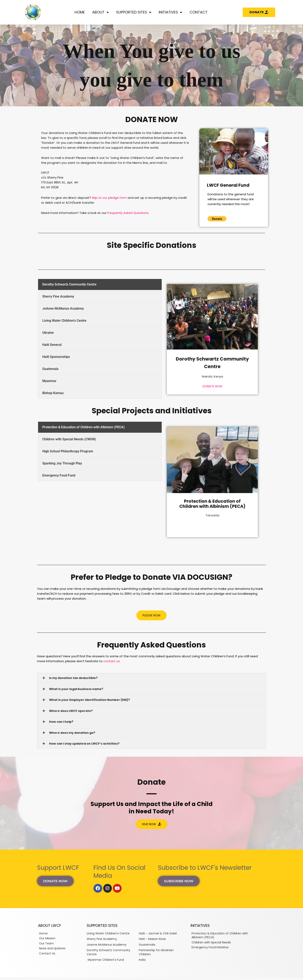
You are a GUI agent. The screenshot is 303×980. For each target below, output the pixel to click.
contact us (112, 661)
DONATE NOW (212, 386)
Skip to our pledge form (110, 198)
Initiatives (170, 12)
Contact (199, 12)
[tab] (100, 284)
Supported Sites (134, 12)
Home (80, 12)
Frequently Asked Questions (128, 213)
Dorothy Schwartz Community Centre (212, 362)
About (100, 12)
